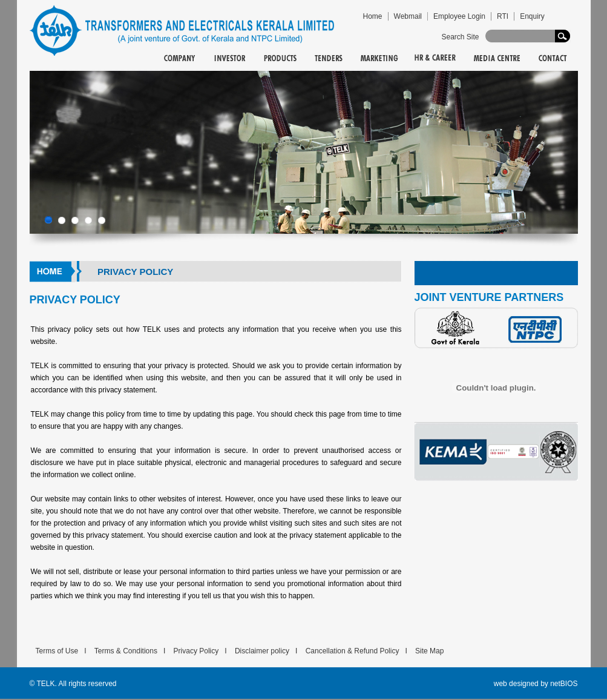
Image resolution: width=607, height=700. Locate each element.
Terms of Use (57, 651)
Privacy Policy (196, 651)
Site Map (429, 651)
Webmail (408, 16)
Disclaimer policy (262, 651)
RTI (503, 16)
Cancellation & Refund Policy (353, 651)
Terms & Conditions (126, 651)
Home (373, 16)
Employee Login (459, 16)
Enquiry (532, 16)
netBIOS (564, 684)
